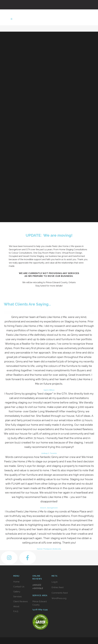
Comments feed (60, 593)
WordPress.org (59, 598)
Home (16, 582)
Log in (55, 582)
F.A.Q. (16, 611)
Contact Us (19, 587)
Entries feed (57, 587)
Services (17, 596)
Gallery (17, 592)
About (16, 606)
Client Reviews (21, 601)
